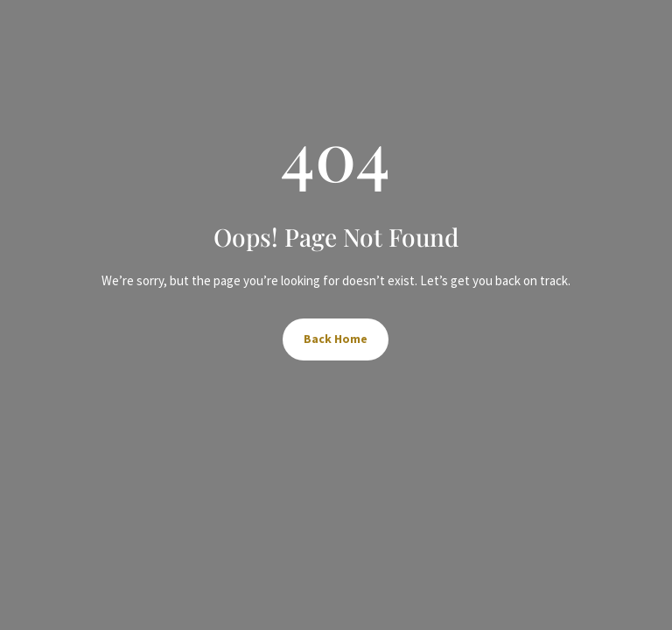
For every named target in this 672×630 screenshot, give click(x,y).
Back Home (336, 339)
